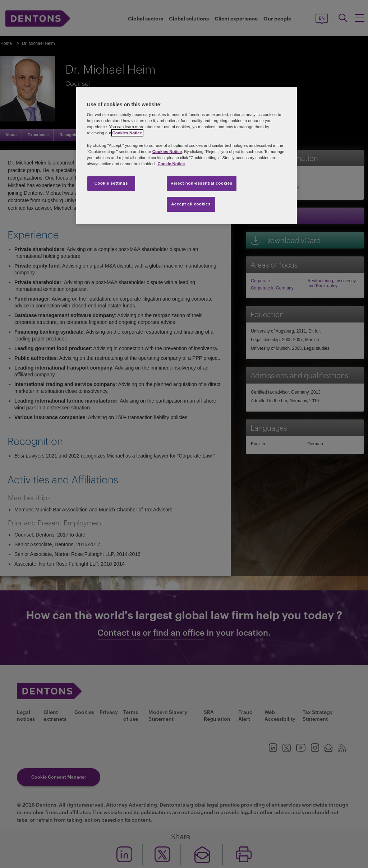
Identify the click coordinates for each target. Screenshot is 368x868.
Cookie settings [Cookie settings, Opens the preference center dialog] (111, 183)
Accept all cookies (191, 204)
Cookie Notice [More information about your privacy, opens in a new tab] (171, 164)
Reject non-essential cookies (202, 183)
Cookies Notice (127, 133)
